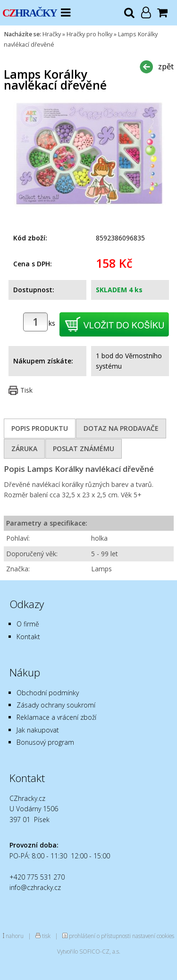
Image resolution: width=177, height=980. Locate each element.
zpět (166, 66)
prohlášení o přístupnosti (100, 936)
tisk (46, 936)
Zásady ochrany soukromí (56, 705)
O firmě (28, 624)
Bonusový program (45, 742)
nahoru (15, 936)
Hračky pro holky (89, 34)
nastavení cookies (153, 936)
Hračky (52, 34)
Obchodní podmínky (48, 693)
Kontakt (28, 637)
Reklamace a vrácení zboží (56, 717)
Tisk (26, 390)
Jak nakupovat (38, 730)
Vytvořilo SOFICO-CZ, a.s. (89, 951)
